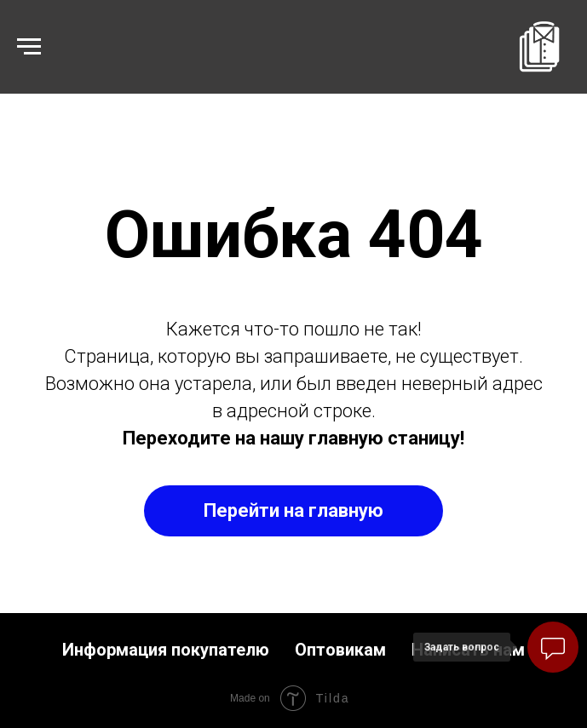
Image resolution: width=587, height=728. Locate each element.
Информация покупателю (166, 650)
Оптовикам (340, 650)
